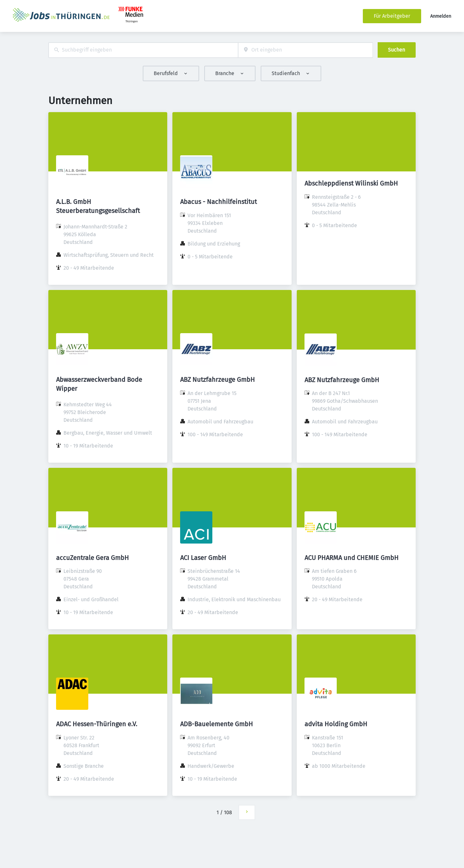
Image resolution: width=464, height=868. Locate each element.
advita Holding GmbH (336, 724)
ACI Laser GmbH (203, 558)
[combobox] (143, 50)
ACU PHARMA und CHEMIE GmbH (352, 558)
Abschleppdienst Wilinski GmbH (351, 183)
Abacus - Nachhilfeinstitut (218, 202)
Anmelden (441, 16)
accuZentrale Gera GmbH (92, 558)
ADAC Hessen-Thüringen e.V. (97, 724)
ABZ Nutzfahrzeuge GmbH (217, 380)
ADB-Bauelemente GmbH (217, 724)
